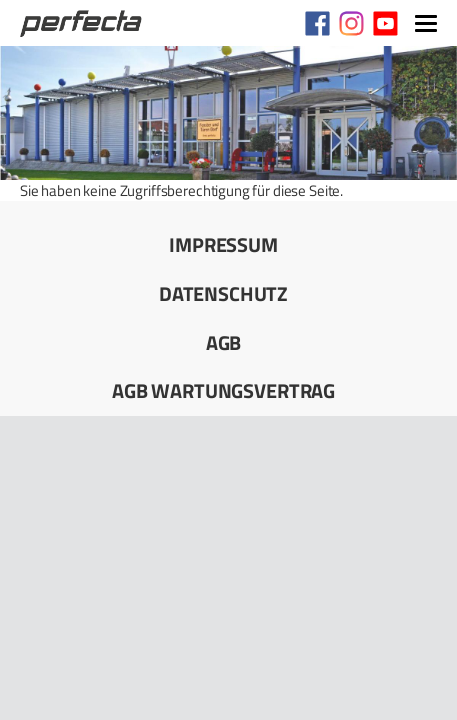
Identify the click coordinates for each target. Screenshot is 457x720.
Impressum (223, 244)
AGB (224, 342)
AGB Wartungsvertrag (223, 390)
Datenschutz (223, 293)
